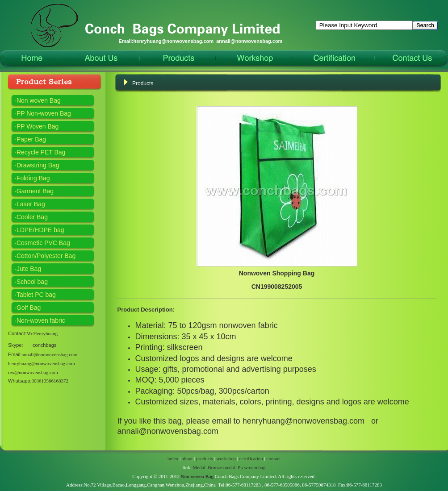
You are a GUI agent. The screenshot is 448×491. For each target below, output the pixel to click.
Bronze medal (221, 467)
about (187, 458)
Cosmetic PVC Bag (43, 243)
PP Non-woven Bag (44, 113)
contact (274, 458)
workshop (226, 458)
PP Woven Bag (38, 126)
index (173, 458)
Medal (199, 467)
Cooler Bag (32, 217)
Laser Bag (31, 204)
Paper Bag (31, 139)
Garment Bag (35, 191)
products (205, 458)
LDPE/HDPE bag (40, 230)
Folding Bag (33, 178)
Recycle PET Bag (41, 152)
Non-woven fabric (41, 320)
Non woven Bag (39, 100)
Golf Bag (29, 308)
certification (251, 458)
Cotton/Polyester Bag (46, 256)
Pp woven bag (251, 467)
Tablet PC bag (36, 295)
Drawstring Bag (38, 165)
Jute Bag (29, 269)
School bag (32, 282)
